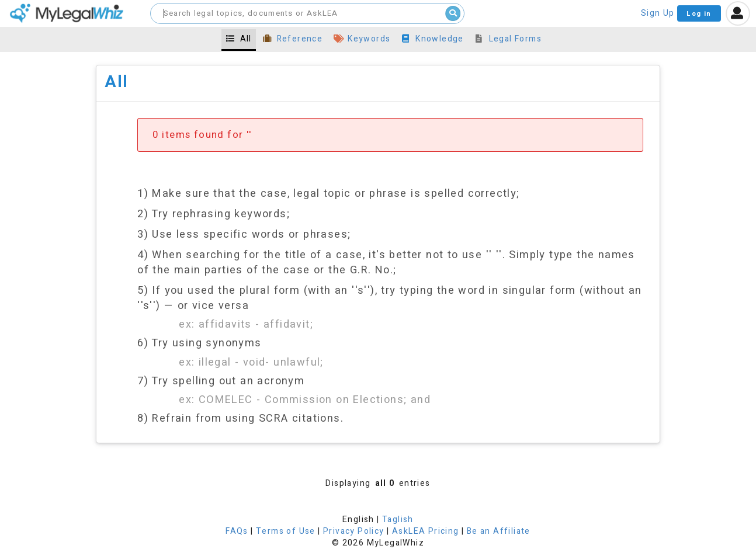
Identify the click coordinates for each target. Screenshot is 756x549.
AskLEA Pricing (426, 531)
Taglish (398, 520)
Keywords (362, 39)
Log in (699, 14)
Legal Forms (508, 39)
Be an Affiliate (499, 531)
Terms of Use (286, 531)
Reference (292, 39)
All (239, 39)
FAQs (237, 531)
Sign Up (658, 13)
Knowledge (433, 39)
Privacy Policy (354, 531)
